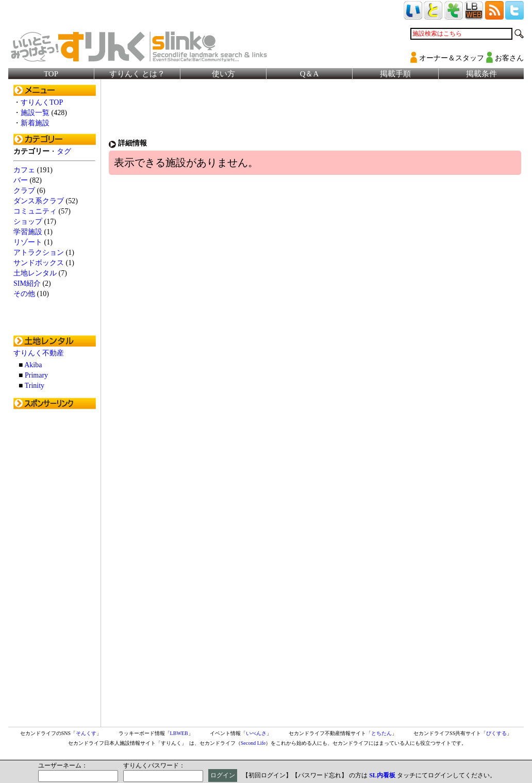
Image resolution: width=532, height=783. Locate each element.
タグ (64, 151)
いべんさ (256, 733)
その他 (24, 294)
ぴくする (496, 733)
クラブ (24, 191)
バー (21, 180)
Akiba (33, 365)
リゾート (28, 242)
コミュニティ (35, 211)
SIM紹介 (27, 283)
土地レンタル (35, 273)
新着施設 (35, 123)
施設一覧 (35, 113)
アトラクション (39, 252)
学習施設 (28, 232)
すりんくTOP (42, 102)
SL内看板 (382, 775)
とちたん (381, 733)
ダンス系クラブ (39, 201)
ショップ (28, 222)
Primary (36, 375)
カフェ (24, 170)
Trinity (35, 386)
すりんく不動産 (39, 353)
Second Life (253, 743)
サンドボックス (39, 263)
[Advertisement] (55, 569)
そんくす (86, 733)
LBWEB (179, 733)
